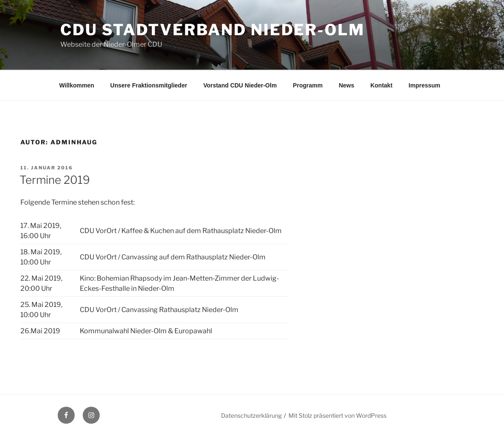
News (346, 85)
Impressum (424, 85)
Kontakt (381, 85)
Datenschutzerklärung (251, 415)
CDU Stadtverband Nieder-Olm (213, 30)
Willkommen (77, 85)
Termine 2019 (55, 180)
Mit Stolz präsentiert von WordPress (337, 415)
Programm (308, 85)
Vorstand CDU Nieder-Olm (240, 85)
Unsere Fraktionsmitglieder (149, 85)
